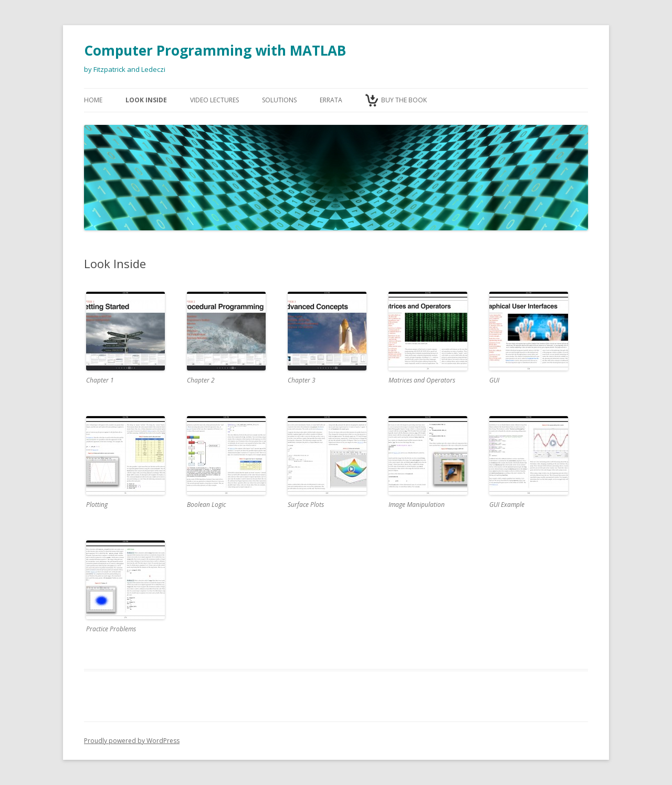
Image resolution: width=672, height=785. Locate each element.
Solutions (279, 100)
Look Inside (146, 100)
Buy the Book (404, 100)
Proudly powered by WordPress (132, 741)
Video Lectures (214, 100)
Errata (331, 100)
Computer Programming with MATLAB (215, 50)
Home (93, 100)
